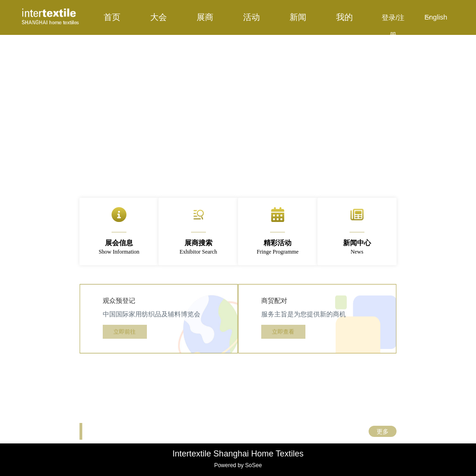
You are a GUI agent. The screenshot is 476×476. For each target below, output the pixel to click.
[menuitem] (112, 17)
